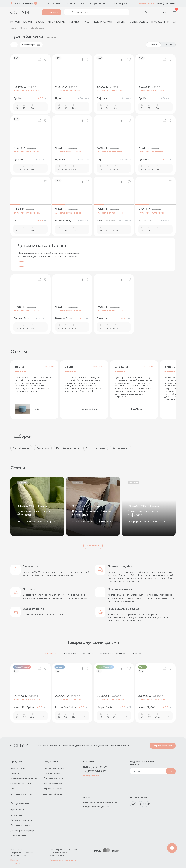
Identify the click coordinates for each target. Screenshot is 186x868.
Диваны (40, 22)
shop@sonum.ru (92, 776)
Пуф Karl (18, 98)
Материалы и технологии (24, 778)
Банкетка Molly (63, 221)
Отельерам (17, 815)
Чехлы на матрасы (102, 22)
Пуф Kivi (59, 98)
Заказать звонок (146, 3)
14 (129, 707)
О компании (54, 3)
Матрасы (51, 653)
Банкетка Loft (146, 221)
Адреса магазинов (163, 746)
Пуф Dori (18, 159)
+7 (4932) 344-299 (94, 771)
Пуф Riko (60, 159)
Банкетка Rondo (22, 318)
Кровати (28, 22)
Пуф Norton (145, 159)
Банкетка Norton (106, 221)
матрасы (15, 22)
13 (46, 707)
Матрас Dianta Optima (104, 707)
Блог (13, 789)
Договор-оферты (53, 794)
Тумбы (86, 22)
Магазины (28, 3)
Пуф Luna (102, 98)
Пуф (16, 221)
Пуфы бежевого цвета (68, 448)
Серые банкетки (21, 448)
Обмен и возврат (52, 773)
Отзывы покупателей (22, 794)
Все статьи (93, 546)
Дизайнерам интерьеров (23, 830)
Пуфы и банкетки (160, 22)
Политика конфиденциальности (19, 861)
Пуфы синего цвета (96, 448)
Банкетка (102, 318)
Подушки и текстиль (112, 653)
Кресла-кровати (57, 22)
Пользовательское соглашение (63, 860)
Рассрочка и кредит (54, 768)
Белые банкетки (120, 448)
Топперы (120, 22)
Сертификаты (18, 768)
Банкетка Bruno (63, 318)
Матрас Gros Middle (65, 707)
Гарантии (15, 773)
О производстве (19, 836)
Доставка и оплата (75, 3)
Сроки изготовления (21, 783)
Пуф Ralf (143, 98)
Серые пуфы (43, 448)
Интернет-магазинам (22, 820)
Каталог (52, 12)
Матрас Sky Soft (147, 707)
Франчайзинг (17, 809)
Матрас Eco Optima (24, 707)
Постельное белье (138, 22)
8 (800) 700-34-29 (166, 3)
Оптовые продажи (20, 825)
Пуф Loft (101, 159)
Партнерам (69, 653)
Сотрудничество (97, 3)
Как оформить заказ (54, 783)
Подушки (74, 22)
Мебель (136, 653)
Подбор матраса (119, 3)
